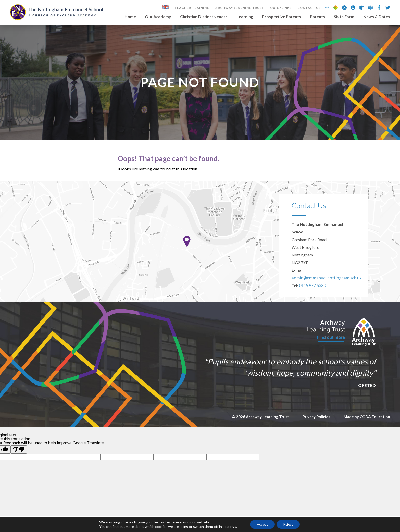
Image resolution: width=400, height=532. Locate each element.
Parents (317, 17)
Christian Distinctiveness (204, 17)
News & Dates (377, 17)
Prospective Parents (282, 17)
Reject (289, 524)
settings (227, 526)
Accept (261, 524)
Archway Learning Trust (240, 8)
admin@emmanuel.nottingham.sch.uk (324, 286)
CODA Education (375, 425)
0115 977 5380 (312, 294)
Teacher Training (192, 8)
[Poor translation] (19, 458)
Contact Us (309, 8)
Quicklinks (281, 8)
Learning (245, 17)
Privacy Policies (316, 425)
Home (130, 17)
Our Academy (158, 17)
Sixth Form (344, 17)
